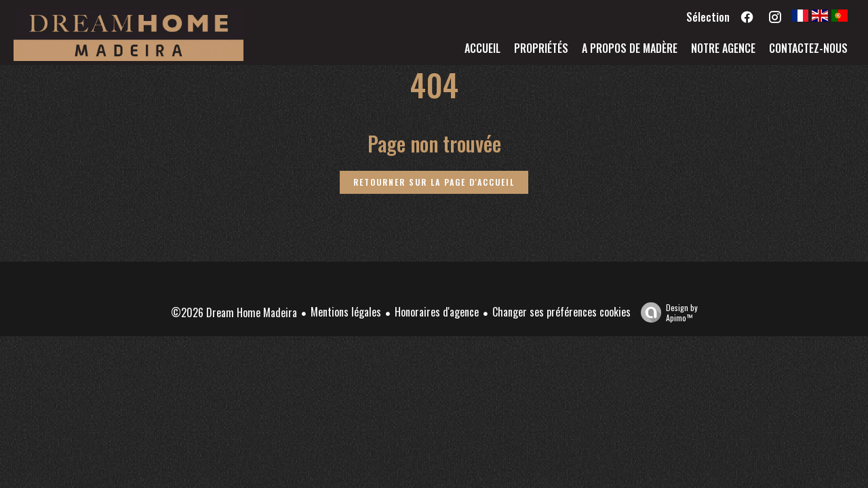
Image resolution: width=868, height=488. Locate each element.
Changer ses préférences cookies (561, 312)
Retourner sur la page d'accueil (434, 182)
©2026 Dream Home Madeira (234, 312)
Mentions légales (346, 312)
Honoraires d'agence (437, 312)
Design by (666, 312)
